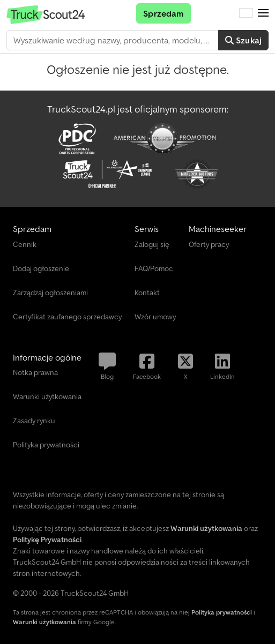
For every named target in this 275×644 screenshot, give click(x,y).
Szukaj (243, 40)
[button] (263, 13)
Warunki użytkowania (44, 622)
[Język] (246, 13)
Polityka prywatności (222, 612)
